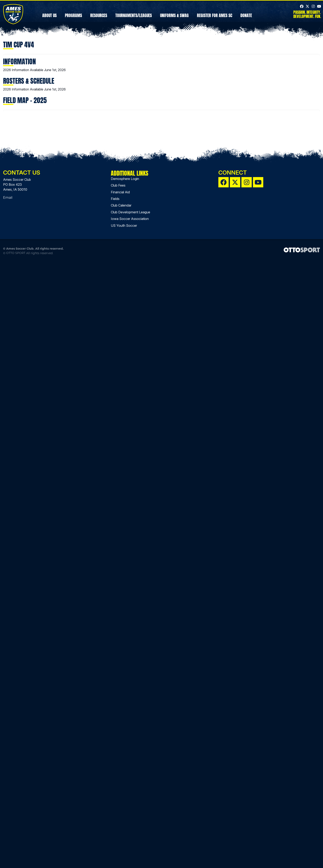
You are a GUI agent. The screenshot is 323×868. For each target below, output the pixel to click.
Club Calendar (121, 812)
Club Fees (118, 792)
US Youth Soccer (124, 832)
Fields (115, 805)
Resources (99, 19)
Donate (246, 19)
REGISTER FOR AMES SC (215, 19)
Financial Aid (120, 799)
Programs (73, 19)
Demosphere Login (125, 785)
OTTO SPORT (16, 859)
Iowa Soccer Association (130, 825)
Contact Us (22, 779)
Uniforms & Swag (174, 19)
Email (8, 804)
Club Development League (130, 819)
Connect (233, 779)
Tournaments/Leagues (134, 19)
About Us (49, 19)
